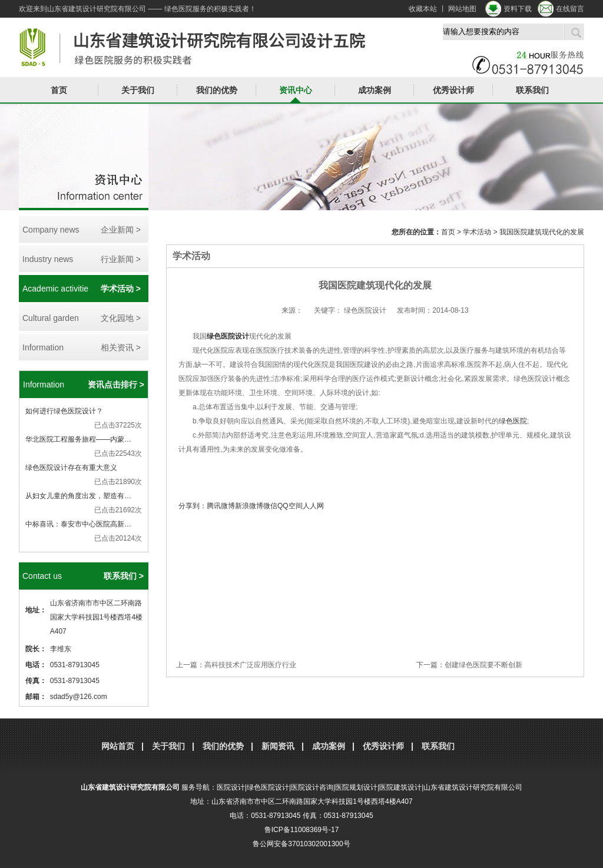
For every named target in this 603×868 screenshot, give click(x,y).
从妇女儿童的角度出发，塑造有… (78, 496)
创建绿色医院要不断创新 (483, 665)
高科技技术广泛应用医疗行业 (250, 665)
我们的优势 (217, 90)
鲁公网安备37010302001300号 (301, 844)
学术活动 (477, 232)
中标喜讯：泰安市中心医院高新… (78, 524)
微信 (270, 506)
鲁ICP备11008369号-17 (302, 830)
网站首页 (118, 746)
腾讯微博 (221, 506)
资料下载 (518, 9)
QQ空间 (290, 506)
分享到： (193, 506)
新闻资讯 (278, 746)
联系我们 (532, 90)
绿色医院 (513, 421)
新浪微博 (249, 506)
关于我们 (138, 90)
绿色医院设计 (228, 336)
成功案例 (375, 90)
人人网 (313, 506)
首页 (59, 90)
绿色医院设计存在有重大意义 (71, 468)
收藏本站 (423, 9)
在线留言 (570, 9)
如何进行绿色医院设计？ (64, 411)
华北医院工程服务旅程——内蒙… (78, 439)
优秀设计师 (453, 90)
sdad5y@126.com (79, 697)
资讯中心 (296, 90)
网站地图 (462, 9)
